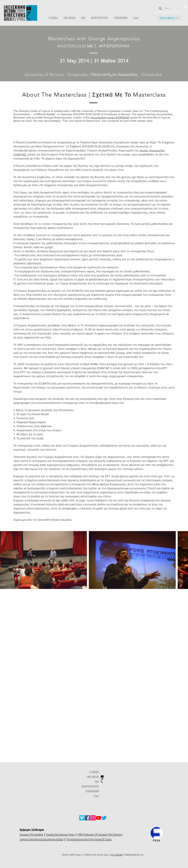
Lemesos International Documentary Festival (41, 839)
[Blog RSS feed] (186, 7)
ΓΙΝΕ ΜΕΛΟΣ (93, 777)
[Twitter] (104, 818)
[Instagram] (93, 818)
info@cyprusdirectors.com (134, 855)
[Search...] (169, 8)
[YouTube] (99, 818)
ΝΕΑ (97, 782)
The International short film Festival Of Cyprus (89, 839)
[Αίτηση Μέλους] (169, 18)
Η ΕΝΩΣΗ (94, 772)
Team (96, 796)
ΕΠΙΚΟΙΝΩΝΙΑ (92, 791)
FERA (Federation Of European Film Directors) (100, 834)
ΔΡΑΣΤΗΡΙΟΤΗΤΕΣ (90, 786)
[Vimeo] (82, 818)
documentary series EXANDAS (110, 117)
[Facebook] (87, 818)
